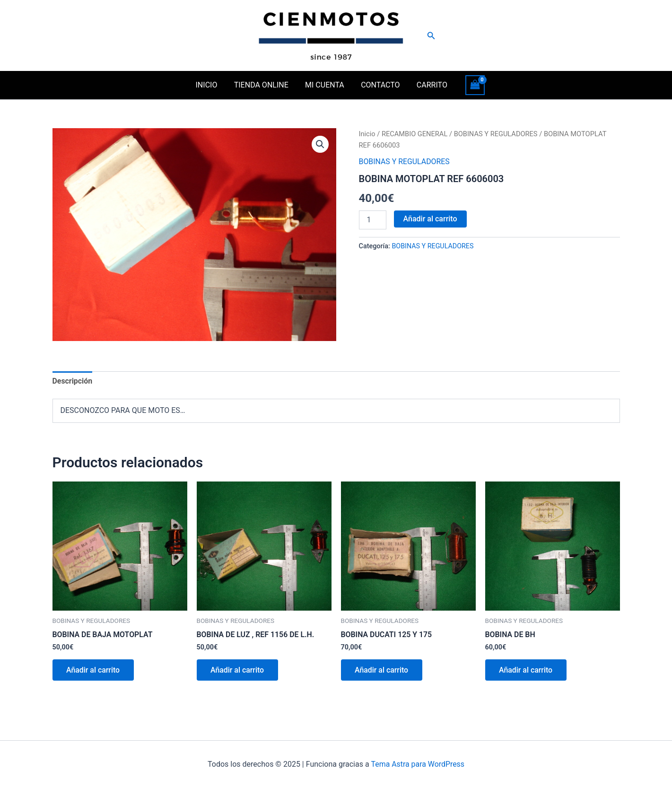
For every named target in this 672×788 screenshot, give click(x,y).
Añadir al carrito (430, 219)
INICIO (209, 85)
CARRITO (429, 85)
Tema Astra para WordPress (418, 764)
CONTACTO (379, 85)
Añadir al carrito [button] (94, 670)
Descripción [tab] (73, 381)
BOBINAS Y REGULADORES (497, 134)
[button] (431, 36)
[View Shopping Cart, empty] (471, 85)
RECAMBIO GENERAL (415, 134)
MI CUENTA (325, 85)
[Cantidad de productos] (373, 220)
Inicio (367, 134)
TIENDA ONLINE (263, 85)
